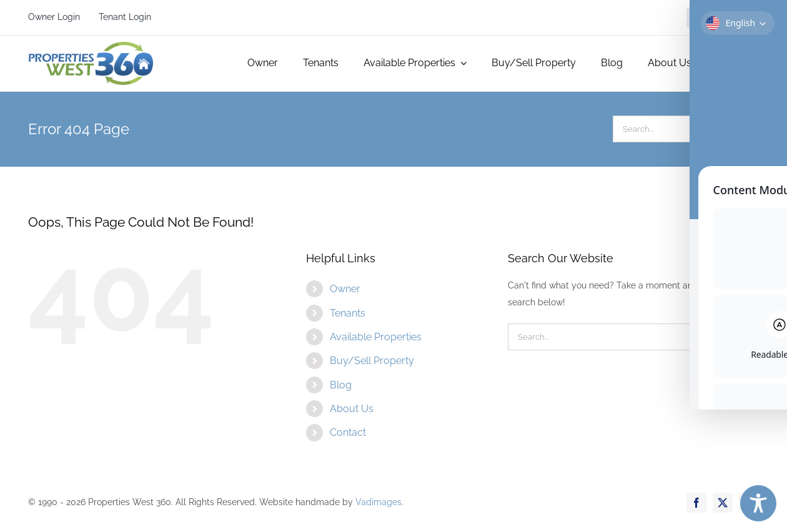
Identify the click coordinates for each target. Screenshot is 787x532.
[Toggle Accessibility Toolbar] (758, 503)
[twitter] (723, 17)
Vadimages (379, 502)
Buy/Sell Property (372, 361)
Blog (341, 385)
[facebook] (696, 17)
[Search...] (672, 129)
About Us (352, 409)
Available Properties (376, 337)
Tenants (348, 313)
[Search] (745, 129)
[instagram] (749, 17)
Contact (348, 432)
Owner (345, 289)
